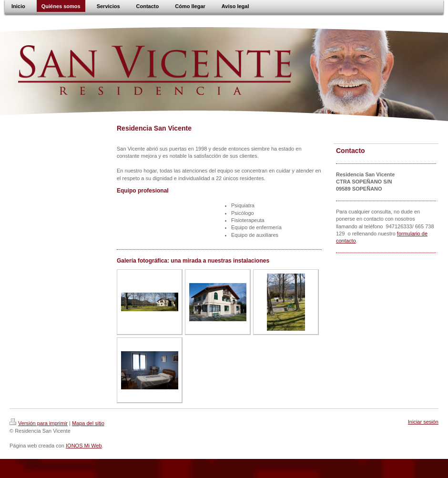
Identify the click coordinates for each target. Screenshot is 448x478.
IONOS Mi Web (84, 446)
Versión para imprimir (39, 423)
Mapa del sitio (88, 423)
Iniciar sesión (423, 422)
